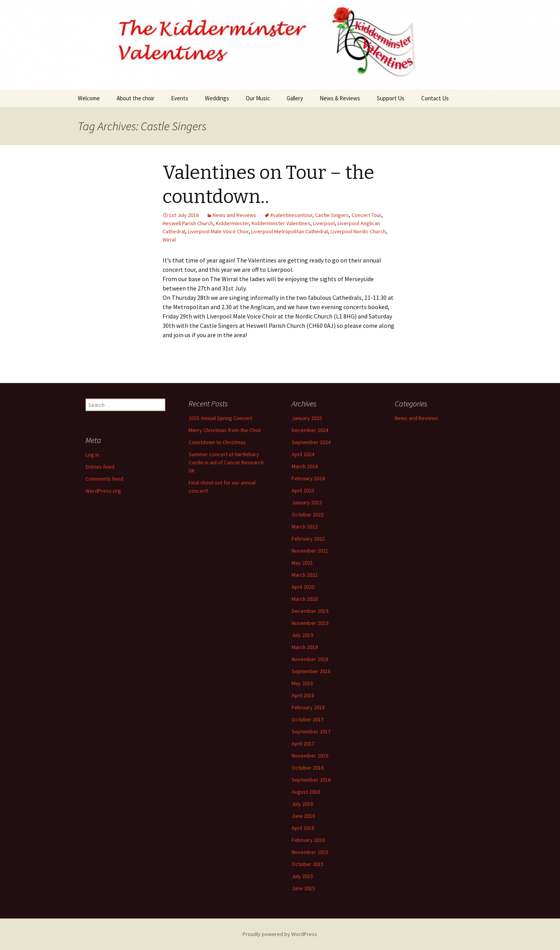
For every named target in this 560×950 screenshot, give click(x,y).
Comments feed (104, 479)
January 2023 (307, 502)
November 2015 (310, 852)
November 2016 (310, 756)
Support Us (391, 98)
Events (180, 98)
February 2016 (308, 840)
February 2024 (308, 478)
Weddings (217, 98)
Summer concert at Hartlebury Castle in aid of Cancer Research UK (226, 462)
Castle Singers (332, 215)
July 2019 (302, 635)
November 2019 (310, 623)
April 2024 (303, 454)
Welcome (89, 98)
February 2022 (308, 539)
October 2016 (308, 768)
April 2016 (303, 828)
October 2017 (308, 719)
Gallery (295, 98)
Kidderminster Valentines (281, 223)
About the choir (136, 98)
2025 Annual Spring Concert (220, 418)
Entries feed (100, 467)
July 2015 (302, 876)
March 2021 (305, 575)
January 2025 (307, 418)
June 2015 (303, 888)
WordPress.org (103, 491)
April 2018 (303, 695)
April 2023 (303, 490)
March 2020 (305, 599)
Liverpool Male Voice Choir (218, 231)
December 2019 (310, 611)
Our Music (258, 98)
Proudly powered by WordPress (280, 934)
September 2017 (311, 731)
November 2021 (310, 551)
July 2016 (302, 804)
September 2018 (311, 671)
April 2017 (303, 744)
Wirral (169, 240)
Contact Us (435, 98)
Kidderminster (232, 223)
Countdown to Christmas (217, 442)
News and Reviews (234, 215)
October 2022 (308, 514)
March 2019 (305, 647)
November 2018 (310, 659)
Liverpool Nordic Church (358, 231)
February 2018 (308, 707)
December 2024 (310, 430)
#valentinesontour (291, 215)
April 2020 (303, 587)
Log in (92, 455)
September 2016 (311, 780)
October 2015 (308, 864)
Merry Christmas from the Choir (225, 430)
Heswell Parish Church (188, 223)
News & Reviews (340, 98)
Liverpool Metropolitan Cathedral (290, 231)
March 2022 (305, 527)
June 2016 (303, 816)
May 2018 (302, 683)
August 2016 (306, 792)
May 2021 (302, 563)
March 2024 (305, 466)
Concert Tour (366, 215)
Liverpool (324, 223)
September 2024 (311, 442)
